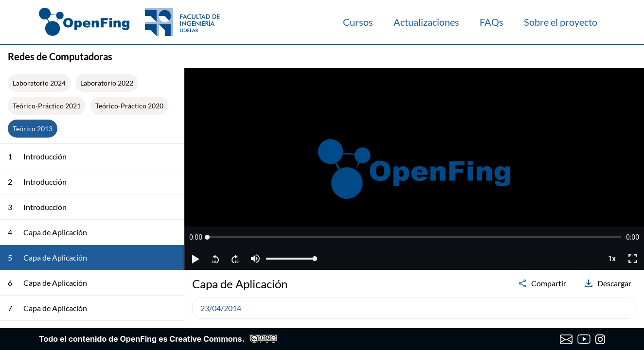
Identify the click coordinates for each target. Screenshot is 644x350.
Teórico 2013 (33, 129)
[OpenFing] (129, 22)
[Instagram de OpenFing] (600, 339)
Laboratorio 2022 (107, 83)
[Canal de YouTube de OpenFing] (584, 339)
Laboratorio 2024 (39, 83)
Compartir (542, 283)
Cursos (358, 22)
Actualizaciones (426, 22)
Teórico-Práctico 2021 (47, 106)
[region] (414, 169)
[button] (196, 237)
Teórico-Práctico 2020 (129, 106)
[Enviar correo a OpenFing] (566, 339)
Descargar (608, 283)
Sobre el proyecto (561, 22)
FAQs (492, 22)
